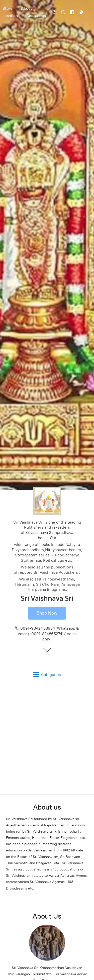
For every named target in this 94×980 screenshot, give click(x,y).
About (27, 8)
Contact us (36, 16)
